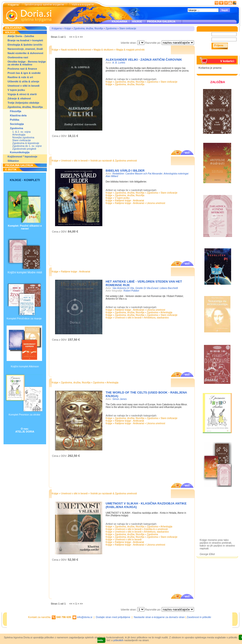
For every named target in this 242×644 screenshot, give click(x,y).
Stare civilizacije (22, 140)
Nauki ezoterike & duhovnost (25, 53)
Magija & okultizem (104, 50)
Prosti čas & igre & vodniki (24, 73)
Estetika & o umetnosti (156, 529)
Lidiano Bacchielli (169, 288)
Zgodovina (17, 128)
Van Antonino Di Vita (123, 288)
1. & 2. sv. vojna (21, 132)
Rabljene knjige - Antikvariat (129, 201)
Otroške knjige (214, 509)
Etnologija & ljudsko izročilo (25, 45)
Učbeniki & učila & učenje (23, 81)
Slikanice (13, 161)
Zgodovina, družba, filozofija (25, 107)
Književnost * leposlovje (22, 157)
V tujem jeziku (16, 90)
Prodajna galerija (215, 517)
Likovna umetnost (156, 203)
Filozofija (16, 111)
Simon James (120, 399)
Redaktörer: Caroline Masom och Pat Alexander (137, 174)
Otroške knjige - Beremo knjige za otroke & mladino (27, 63)
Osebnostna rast (18, 57)
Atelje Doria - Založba (21, 36)
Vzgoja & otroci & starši (22, 94)
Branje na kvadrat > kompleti (25, 40)
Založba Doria (213, 502)
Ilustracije (210, 522)
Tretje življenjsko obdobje (23, 103)
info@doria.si (85, 617)
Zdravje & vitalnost (19, 98)
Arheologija (19, 135)
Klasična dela (18, 115)
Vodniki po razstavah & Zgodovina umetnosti (114, 161)
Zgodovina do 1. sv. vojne (27, 146)
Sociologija (17, 124)
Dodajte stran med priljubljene (113, 617)
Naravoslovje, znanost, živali (25, 49)
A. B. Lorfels (119, 63)
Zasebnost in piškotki (199, 617)
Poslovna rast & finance (22, 69)
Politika (15, 120)
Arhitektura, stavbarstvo (156, 318)
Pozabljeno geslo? (210, 54)
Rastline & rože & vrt (20, 77)
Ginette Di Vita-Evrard (147, 288)
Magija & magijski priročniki (130, 50)
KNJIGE (136, 21)
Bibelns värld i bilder (125, 171)
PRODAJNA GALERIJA (161, 21)
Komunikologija (20, 152)
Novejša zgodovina (23, 137)
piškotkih (119, 640)
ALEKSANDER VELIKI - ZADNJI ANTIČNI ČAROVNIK (144, 60)
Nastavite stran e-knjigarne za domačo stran (159, 617)
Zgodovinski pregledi (24, 149)
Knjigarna (57, 28)
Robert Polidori (131, 291)
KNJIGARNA (119, 21)
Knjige (68, 28)
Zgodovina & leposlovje (26, 143)
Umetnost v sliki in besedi (24, 86)
